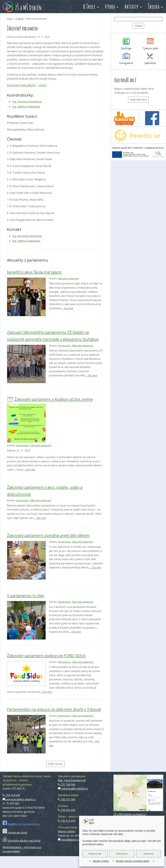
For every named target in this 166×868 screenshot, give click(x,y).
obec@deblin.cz (69, 840)
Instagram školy (15, 833)
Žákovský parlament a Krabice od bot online (54, 399)
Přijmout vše (95, 854)
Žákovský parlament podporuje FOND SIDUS (46, 656)
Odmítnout (122, 854)
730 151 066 (67, 799)
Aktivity (131, 6)
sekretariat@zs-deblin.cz (19, 799)
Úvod (10, 19)
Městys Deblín (67, 831)
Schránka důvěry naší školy (22, 841)
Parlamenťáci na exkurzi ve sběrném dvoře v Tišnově (54, 709)
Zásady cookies (101, 861)
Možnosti (148, 854)
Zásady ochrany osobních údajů (133, 861)
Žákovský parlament (68, 278)
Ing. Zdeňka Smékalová (26, 107)
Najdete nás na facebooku (21, 824)
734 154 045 (11, 795)
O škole (89, 6)
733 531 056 (67, 810)
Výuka (110, 6)
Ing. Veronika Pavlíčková (27, 102)
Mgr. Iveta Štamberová (72, 780)
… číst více (67, 308)
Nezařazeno (64, 346)
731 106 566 (67, 785)
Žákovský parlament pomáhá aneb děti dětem (48, 535)
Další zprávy (55, 764)
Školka (154, 6)
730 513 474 (67, 821)
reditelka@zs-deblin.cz (73, 789)
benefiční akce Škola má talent (34, 272)
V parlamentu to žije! (26, 596)
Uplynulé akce (138, 99)
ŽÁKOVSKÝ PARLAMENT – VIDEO (27, 85)
